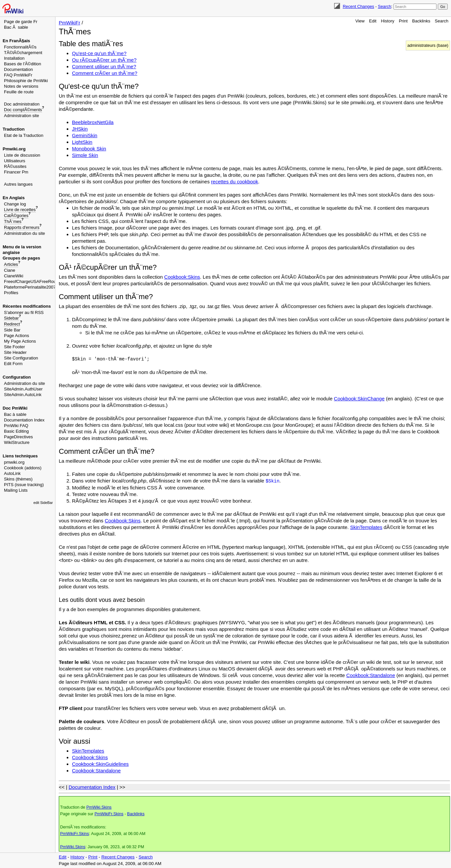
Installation (14, 58)
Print (403, 21)
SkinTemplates (366, 527)
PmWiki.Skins (99, 807)
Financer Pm (16, 172)
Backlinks (421, 21)
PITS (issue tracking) (24, 485)
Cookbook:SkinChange (359, 399)
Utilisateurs (15, 161)
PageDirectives (18, 437)
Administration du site (24, 233)
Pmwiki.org (14, 149)
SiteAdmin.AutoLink (23, 395)
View (360, 21)
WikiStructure (17, 442)
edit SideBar (43, 503)
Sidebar (11, 318)
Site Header (15, 352)
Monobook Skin (89, 149)
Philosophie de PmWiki (26, 81)
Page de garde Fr (21, 22)
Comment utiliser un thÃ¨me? (104, 66)
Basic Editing (16, 431)
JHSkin (80, 129)
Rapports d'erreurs (22, 227)
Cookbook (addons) (23, 468)
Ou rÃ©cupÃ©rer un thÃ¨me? (104, 60)
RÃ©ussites (15, 166)
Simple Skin (85, 155)
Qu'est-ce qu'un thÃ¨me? (99, 53)
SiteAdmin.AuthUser (23, 389)
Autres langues (18, 184)
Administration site (21, 116)
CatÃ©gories (16, 216)
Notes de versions (21, 86)
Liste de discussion (22, 155)
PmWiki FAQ (16, 426)
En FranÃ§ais (16, 41)
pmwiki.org (14, 462)
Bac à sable (15, 414)
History (388, 21)
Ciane (10, 270)
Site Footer (15, 347)
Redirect (12, 324)
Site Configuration (21, 358)
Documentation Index (24, 420)
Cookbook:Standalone (371, 675)
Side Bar (12, 330)
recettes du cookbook (235, 182)
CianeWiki (14, 276)
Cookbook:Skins (182, 277)
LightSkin (82, 142)
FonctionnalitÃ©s (20, 47)
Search (384, 6)
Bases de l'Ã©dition (23, 64)
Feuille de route (19, 92)
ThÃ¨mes (13, 221)
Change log (15, 204)
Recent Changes (358, 6)
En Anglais (14, 198)
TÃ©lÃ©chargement (23, 53)
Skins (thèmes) (18, 479)
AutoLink (12, 473)
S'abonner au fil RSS (24, 312)
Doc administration (22, 104)
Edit (373, 21)
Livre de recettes (20, 210)
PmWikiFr (69, 23)
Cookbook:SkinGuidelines (100, 764)
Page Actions (17, 336)
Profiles (11, 293)
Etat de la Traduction (24, 135)
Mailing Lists (16, 490)
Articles (11, 264)
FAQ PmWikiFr (18, 75)
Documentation (18, 69)
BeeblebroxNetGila (93, 122)
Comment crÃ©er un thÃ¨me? (105, 73)
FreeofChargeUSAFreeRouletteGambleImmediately (53, 281)
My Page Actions (20, 341)
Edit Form (13, 364)
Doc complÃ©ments (23, 110)
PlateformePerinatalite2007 (30, 287)
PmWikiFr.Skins (109, 814)
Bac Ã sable (16, 27)
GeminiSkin (85, 135)
